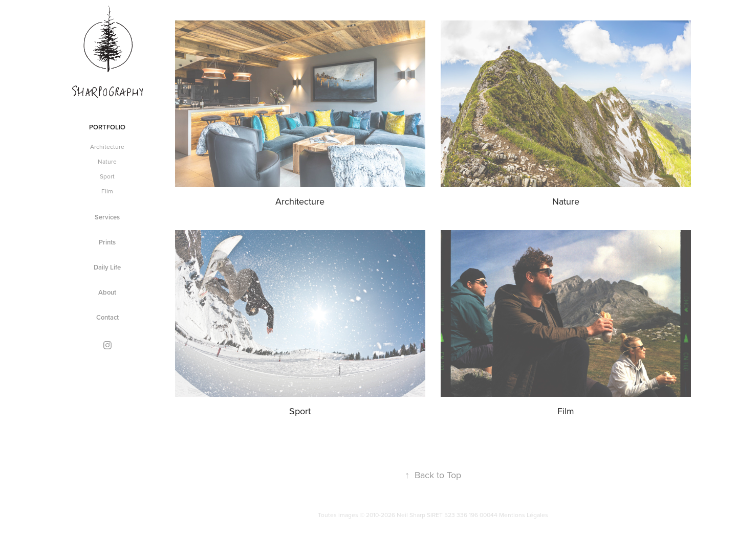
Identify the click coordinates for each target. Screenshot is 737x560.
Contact (107, 317)
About (107, 292)
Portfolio (107, 127)
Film (107, 191)
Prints (107, 242)
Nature (107, 161)
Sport (107, 176)
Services (107, 217)
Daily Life (107, 267)
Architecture (107, 147)
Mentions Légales (524, 515)
